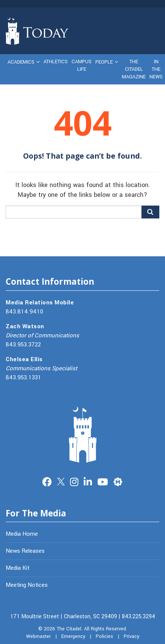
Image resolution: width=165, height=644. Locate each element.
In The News (156, 69)
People (104, 62)
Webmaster (38, 636)
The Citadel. (70, 629)
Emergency (73, 636)
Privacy (132, 636)
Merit (118, 481)
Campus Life (82, 65)
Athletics (56, 62)
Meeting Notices (27, 585)
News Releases (25, 551)
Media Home (22, 534)
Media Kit (18, 568)
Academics (21, 62)
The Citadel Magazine (134, 69)
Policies (104, 636)
